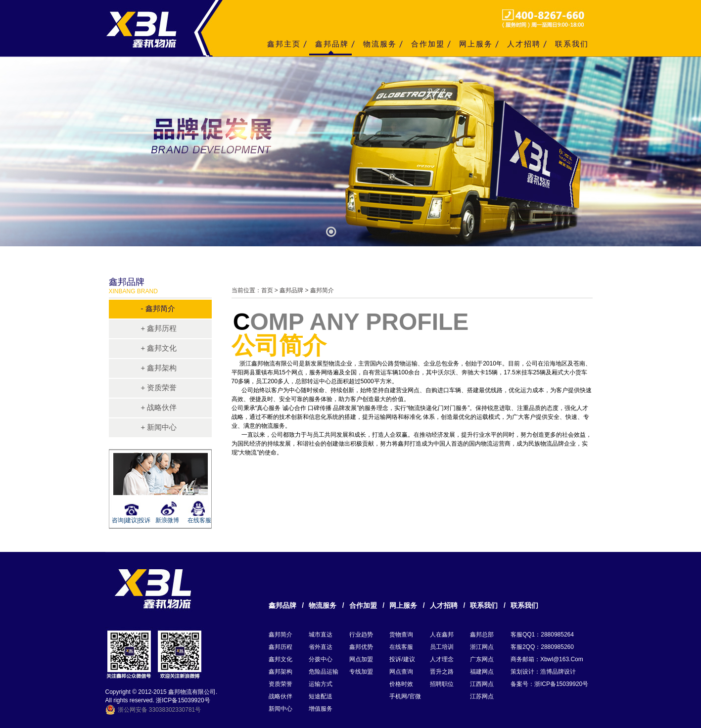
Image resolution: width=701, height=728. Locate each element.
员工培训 (442, 647)
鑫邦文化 (280, 659)
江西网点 (482, 684)
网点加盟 (361, 659)
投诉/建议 (402, 659)
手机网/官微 (405, 696)
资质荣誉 (280, 684)
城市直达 (321, 635)
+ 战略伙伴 (159, 407)
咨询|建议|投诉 (130, 520)
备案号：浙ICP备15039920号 (549, 684)
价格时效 (401, 684)
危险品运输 (324, 672)
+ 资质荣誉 (159, 387)
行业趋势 (361, 635)
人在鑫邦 (442, 635)
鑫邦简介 (280, 635)
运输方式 (321, 684)
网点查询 (401, 672)
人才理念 (442, 659)
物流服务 (380, 44)
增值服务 (321, 709)
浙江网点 (482, 647)
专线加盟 (361, 672)
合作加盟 (428, 44)
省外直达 (321, 647)
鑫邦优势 (361, 647)
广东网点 (482, 659)
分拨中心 (321, 659)
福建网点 (482, 672)
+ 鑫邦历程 (159, 328)
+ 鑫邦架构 (159, 368)
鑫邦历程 (280, 647)
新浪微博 (167, 520)
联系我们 (572, 44)
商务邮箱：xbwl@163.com (547, 659)
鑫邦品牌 (332, 44)
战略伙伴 (280, 696)
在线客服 (199, 520)
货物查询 (401, 635)
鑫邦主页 (284, 44)
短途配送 (321, 696)
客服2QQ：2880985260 (542, 647)
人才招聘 (524, 44)
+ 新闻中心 (159, 427)
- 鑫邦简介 (158, 308)
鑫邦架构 (280, 672)
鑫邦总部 (482, 635)
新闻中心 (280, 709)
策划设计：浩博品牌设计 (543, 672)
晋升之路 (442, 672)
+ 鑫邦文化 (159, 348)
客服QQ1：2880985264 (542, 635)
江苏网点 (482, 696)
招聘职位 (442, 684)
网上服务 (476, 44)
